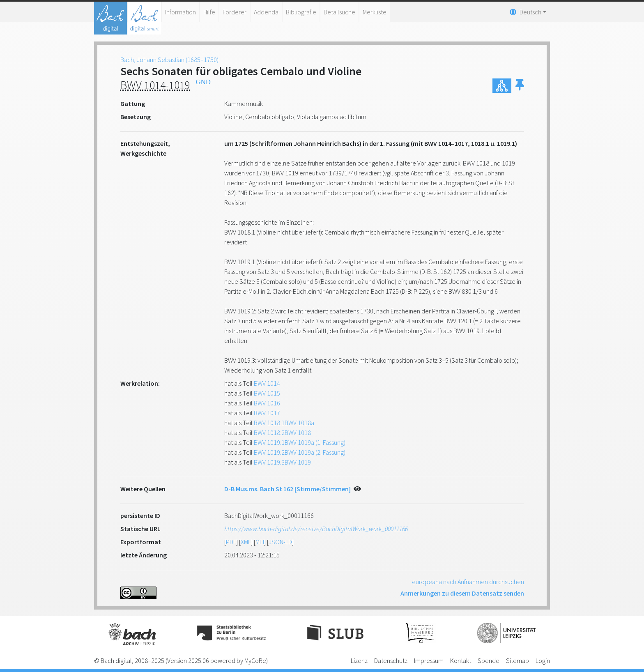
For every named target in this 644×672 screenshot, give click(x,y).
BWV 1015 (267, 393)
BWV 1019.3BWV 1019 (282, 462)
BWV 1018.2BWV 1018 (282, 433)
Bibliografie (301, 12)
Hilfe (209, 12)
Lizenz (359, 660)
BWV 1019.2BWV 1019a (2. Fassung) (300, 452)
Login (543, 660)
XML (246, 542)
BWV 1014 (267, 383)
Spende (489, 660)
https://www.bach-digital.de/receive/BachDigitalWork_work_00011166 (316, 529)
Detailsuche (339, 12)
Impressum (429, 660)
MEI (260, 542)
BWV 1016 (267, 403)
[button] (520, 86)
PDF (231, 542)
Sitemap (517, 660)
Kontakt (461, 660)
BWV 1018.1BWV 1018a (284, 423)
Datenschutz (391, 660)
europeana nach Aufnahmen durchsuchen (468, 582)
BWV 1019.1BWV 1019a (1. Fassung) (300, 442)
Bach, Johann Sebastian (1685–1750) (169, 60)
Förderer (235, 12)
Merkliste (375, 12)
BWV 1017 (267, 413)
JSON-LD (280, 542)
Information (181, 12)
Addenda (266, 12)
